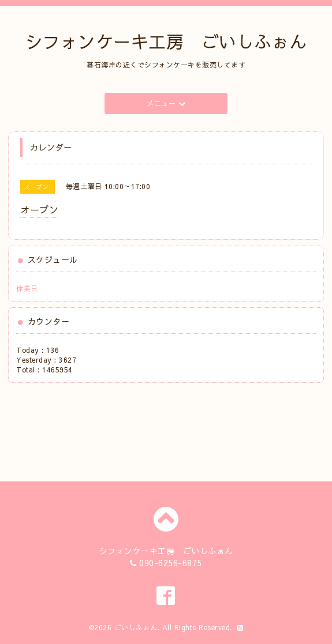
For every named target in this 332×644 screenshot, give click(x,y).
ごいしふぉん (136, 627)
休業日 (27, 288)
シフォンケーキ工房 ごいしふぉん (166, 41)
